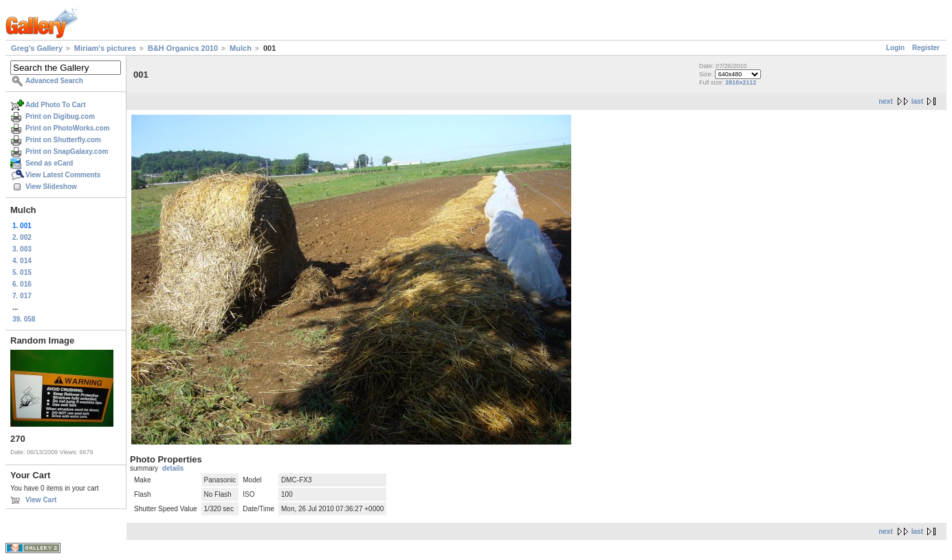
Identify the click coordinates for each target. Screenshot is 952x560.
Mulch (241, 48)
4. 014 (22, 261)
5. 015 (22, 272)
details (173, 468)
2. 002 (22, 237)
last (917, 101)
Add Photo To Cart (56, 105)
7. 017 (22, 296)
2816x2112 (741, 82)
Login (895, 48)
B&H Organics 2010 (183, 48)
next (886, 101)
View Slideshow (51, 187)
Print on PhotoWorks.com (68, 128)
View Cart (41, 500)
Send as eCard (49, 163)
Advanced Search (54, 81)
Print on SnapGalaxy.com (67, 152)
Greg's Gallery (37, 48)
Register (926, 48)
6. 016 (22, 284)
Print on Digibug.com (60, 116)
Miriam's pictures (105, 48)
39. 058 (24, 319)
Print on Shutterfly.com (63, 140)
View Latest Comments (63, 175)
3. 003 (22, 249)
